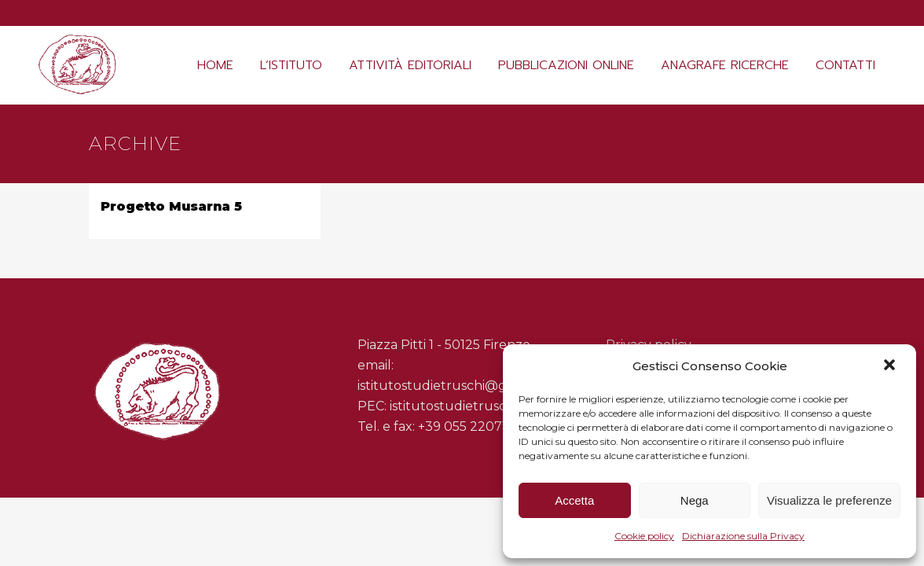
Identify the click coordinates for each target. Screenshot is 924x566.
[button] (891, 366)
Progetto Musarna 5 (171, 206)
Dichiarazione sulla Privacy (743, 536)
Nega (695, 500)
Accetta (574, 500)
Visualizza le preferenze (829, 500)
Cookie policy (644, 536)
